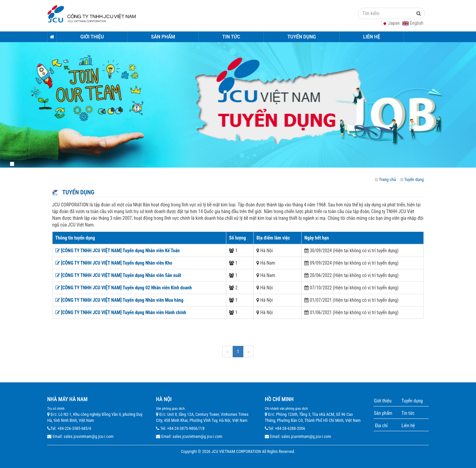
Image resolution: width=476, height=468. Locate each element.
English (413, 23)
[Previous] (228, 352)
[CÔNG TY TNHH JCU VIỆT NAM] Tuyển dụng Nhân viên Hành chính (121, 312)
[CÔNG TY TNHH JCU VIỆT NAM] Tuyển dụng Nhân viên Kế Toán (117, 251)
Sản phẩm (383, 413)
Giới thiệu (383, 401)
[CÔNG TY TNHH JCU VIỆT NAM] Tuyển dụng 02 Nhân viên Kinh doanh (124, 288)
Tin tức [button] (231, 37)
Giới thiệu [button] (92, 37)
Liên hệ (408, 426)
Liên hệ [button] (372, 37)
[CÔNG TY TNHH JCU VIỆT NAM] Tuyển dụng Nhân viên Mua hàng (119, 300)
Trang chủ (387, 179)
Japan (391, 23)
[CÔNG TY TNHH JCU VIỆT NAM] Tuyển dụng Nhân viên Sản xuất (118, 275)
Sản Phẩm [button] (163, 37)
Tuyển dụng (414, 179)
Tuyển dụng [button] (301, 37)
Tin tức (408, 413)
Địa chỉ (381, 426)
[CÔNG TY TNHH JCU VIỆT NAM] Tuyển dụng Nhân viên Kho (114, 263)
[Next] (248, 352)
